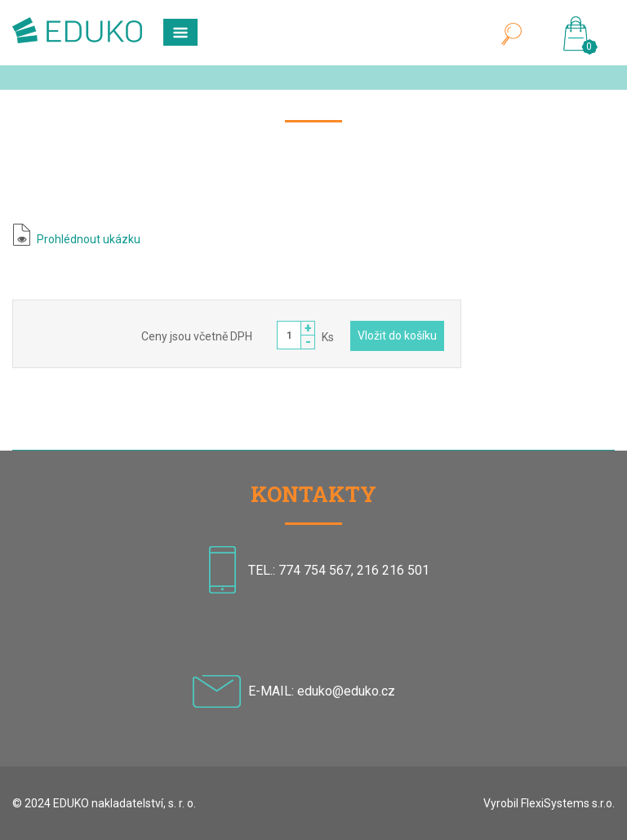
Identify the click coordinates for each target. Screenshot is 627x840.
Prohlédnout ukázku (89, 239)
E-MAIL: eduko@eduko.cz (322, 691)
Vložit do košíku (397, 336)
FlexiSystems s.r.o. (568, 803)
